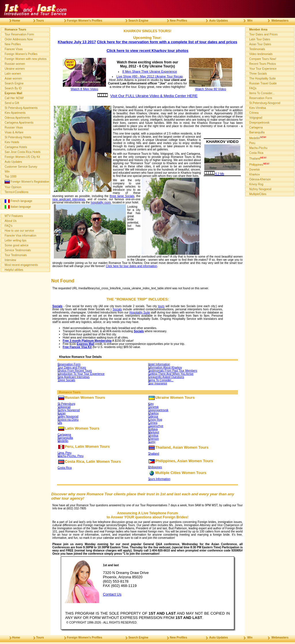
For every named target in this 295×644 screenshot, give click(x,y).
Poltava (153, 429)
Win (7, 172)
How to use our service (19, 231)
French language (18, 201)
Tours (36, 21)
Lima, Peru (65, 453)
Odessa (153, 417)
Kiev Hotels (12, 142)
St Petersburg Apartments (21, 108)
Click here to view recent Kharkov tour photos (147, 51)
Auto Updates (13, 162)
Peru (252, 143)
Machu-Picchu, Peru (71, 456)
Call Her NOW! (14, 98)
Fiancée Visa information (20, 236)
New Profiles (13, 44)
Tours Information (159, 479)
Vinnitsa (153, 436)
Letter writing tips (16, 240)
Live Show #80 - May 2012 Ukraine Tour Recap (150, 76)
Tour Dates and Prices (72, 368)
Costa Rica (65, 468)
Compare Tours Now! (263, 59)
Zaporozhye (156, 426)
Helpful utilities (14, 270)
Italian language (18, 207)
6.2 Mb (214, 174)
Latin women (13, 74)
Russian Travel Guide (263, 83)
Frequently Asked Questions (166, 377)
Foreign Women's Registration (27, 182)
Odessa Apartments (17, 118)
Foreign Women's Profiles (21, 54)
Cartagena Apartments (19, 123)
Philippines (155, 467)
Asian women (13, 79)
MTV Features (14, 216)
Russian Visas (14, 128)
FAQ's (8, 226)
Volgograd (64, 407)
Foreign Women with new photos (25, 59)
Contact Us (112, 594)
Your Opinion (13, 187)
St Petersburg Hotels (18, 137)
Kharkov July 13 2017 (77, 42)
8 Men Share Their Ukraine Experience (150, 71)
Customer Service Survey (21, 167)
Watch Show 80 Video (211, 87)
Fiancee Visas (14, 49)
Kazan (62, 413)
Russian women (15, 64)
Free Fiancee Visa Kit (77, 347)
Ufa (60, 423)
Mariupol (154, 432)
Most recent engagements (21, 265)
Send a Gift (12, 103)
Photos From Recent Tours (75, 371)
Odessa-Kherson (260, 179)
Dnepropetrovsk (158, 410)
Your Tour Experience (263, 69)
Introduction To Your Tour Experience (81, 374)
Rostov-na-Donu (68, 420)
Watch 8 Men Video (84, 87)
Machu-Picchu (258, 148)
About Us (11, 221)
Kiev (151, 404)
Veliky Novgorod (68, 417)
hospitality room (101, 202)
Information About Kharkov (165, 368)
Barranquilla (65, 438)
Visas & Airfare (14, 132)
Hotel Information (159, 364)
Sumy (152, 442)
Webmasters (276, 21)
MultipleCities (258, 194)
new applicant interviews (69, 199)
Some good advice (17, 245)
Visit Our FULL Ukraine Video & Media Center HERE (154, 96)
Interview (10, 260)
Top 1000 (11, 176)
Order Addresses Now (19, 39)
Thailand (154, 454)
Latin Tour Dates (260, 39)
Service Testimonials (18, 250)
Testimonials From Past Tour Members (173, 371)
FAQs (253, 88)
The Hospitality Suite (262, 79)
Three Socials (66, 380)
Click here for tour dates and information (131, 266)
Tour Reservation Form (19, 34)
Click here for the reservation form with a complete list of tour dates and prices (167, 42)
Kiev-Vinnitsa (258, 108)
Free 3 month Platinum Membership (87, 341)
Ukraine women (15, 69)
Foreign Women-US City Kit (22, 157)
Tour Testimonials (16, 255)
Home (13, 21)
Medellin (63, 441)
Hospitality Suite (140, 312)
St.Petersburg (66, 404)
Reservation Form (69, 364)
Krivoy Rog (155, 420)
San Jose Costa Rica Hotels (23, 152)
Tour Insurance (158, 383)
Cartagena (64, 435)
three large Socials (122, 196)
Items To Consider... (161, 380)
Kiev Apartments (15, 113)
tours (161, 306)
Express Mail (85, 344)
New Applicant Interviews (74, 377)
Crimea (153, 423)
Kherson (153, 439)
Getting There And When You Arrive (171, 374)
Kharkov (153, 413)
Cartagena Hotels (16, 147)
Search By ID (13, 88)
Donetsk (153, 407)
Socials (57, 306)
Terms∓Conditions (16, 192)
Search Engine (14, 83)
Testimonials (257, 49)
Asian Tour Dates (260, 44)
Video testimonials (261, 54)
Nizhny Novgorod (69, 410)
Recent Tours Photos (263, 64)
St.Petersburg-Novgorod (265, 103)
